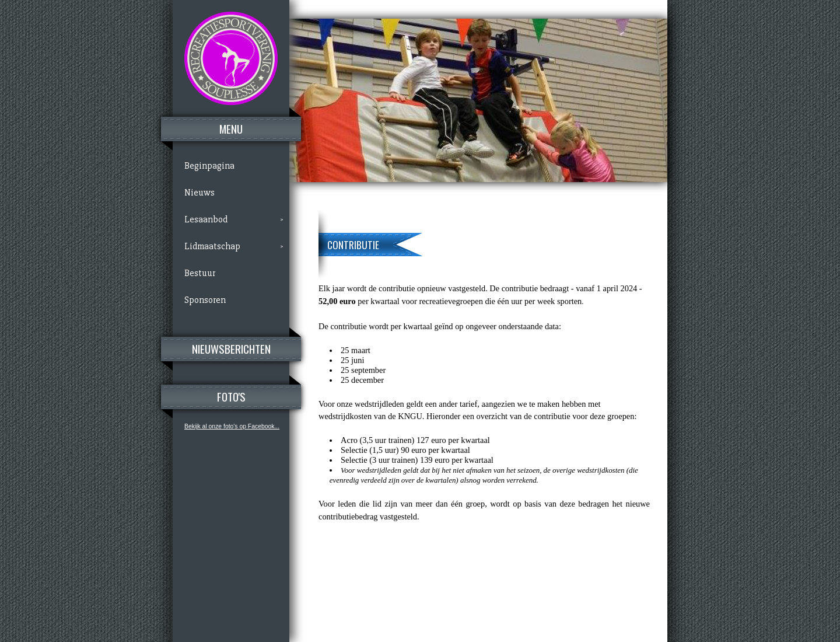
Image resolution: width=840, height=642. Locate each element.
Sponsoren (205, 300)
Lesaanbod (206, 219)
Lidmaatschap (212, 246)
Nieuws (199, 193)
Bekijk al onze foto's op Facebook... (232, 426)
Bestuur (200, 273)
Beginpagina (209, 166)
